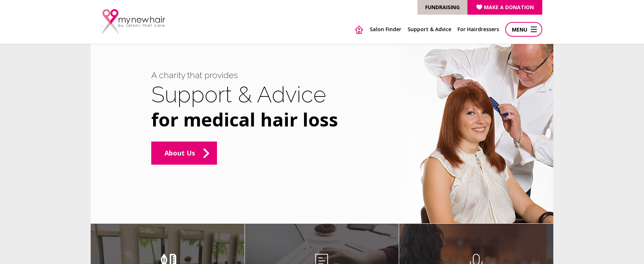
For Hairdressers (478, 29)
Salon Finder (386, 29)
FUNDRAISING (442, 7)
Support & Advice (429, 29)
